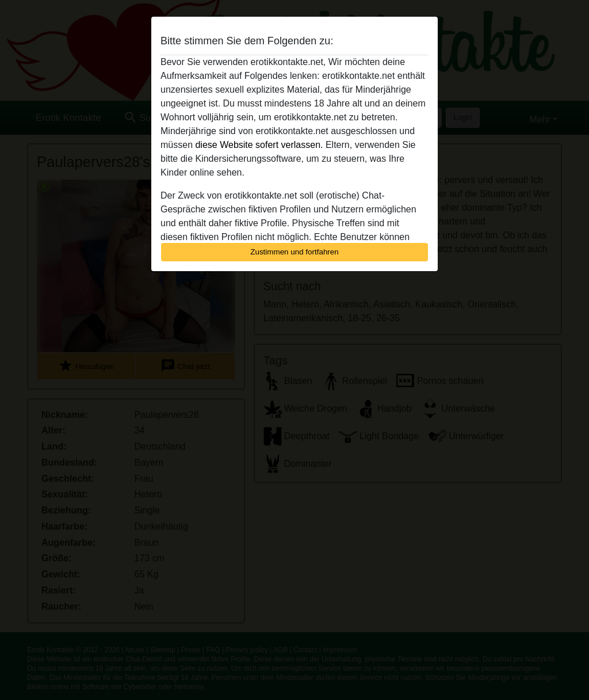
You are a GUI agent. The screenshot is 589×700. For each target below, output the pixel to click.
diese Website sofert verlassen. (259, 145)
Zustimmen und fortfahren (294, 252)
